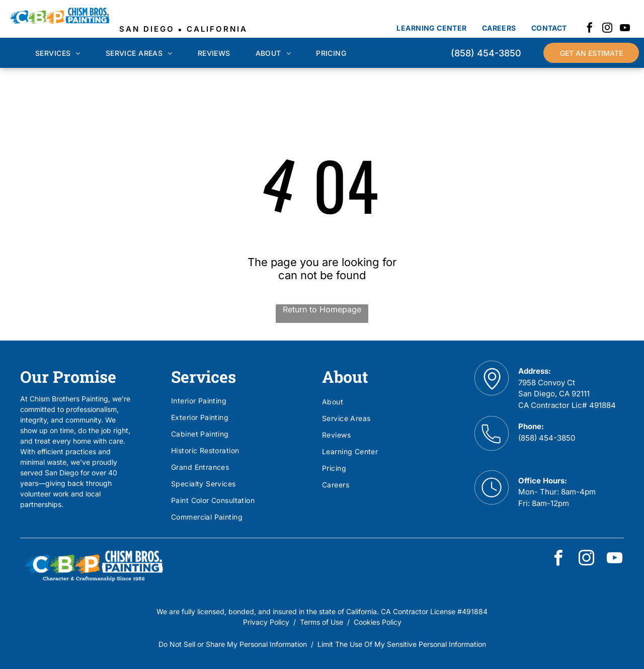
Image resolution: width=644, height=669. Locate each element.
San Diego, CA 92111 (554, 394)
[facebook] (590, 29)
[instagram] (607, 29)
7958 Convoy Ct (547, 383)
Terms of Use (321, 622)
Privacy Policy (266, 622)
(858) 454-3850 (547, 438)
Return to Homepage (322, 309)
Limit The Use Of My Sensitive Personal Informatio (400, 644)
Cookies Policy (378, 622)
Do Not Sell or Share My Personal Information (233, 644)
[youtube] (625, 29)
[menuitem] (431, 28)
